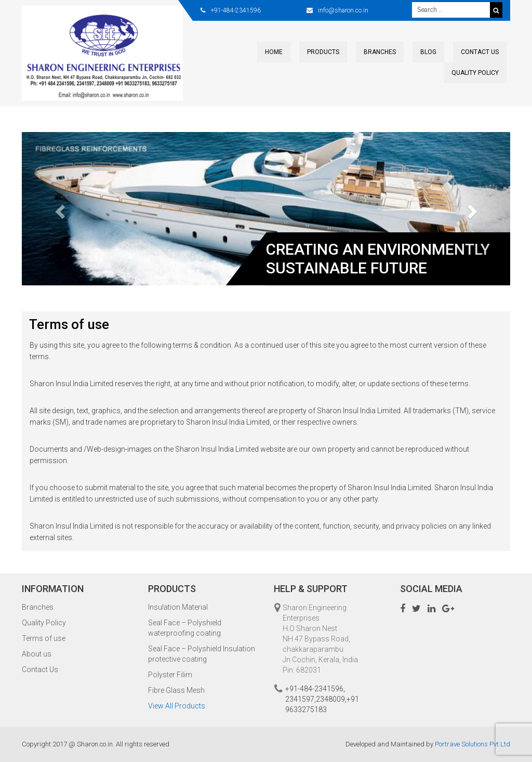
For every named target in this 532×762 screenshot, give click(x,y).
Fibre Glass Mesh (176, 690)
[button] (58, 209)
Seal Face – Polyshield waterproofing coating (185, 628)
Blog (428, 52)
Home (274, 52)
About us (37, 654)
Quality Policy (475, 73)
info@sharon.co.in (343, 10)
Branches (380, 52)
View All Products (177, 706)
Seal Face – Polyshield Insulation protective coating (202, 654)
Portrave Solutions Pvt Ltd (473, 744)
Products (323, 52)
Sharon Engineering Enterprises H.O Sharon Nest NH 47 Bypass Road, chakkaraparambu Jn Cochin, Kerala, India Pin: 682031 (320, 639)
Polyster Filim (170, 675)
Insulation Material (178, 607)
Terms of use (44, 638)
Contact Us (480, 52)
